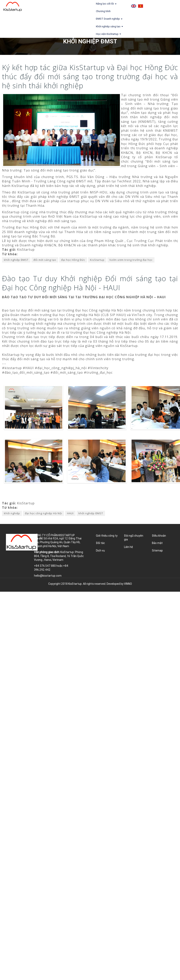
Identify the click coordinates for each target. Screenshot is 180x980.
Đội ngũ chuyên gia (134, 538)
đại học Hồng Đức (73, 260)
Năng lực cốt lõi (106, 4)
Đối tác (100, 543)
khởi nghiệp (12, 513)
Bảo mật (157, 543)
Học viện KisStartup (108, 34)
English (134, 6)
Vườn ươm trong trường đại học (131, 260)
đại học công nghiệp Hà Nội (44, 513)
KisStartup (97, 260)
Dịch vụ (100, 550)
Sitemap (157, 550)
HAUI (70, 513)
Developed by (119, 584)
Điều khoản (159, 536)
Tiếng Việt (141, 6)
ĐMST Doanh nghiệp (109, 19)
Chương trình (103, 11)
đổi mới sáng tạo (45, 260)
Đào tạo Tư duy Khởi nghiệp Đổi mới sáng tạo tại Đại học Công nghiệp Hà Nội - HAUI (90, 283)
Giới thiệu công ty (107, 536)
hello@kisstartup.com (48, 576)
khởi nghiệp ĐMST (16, 260)
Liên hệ (128, 547)
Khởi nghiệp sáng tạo (109, 26)
